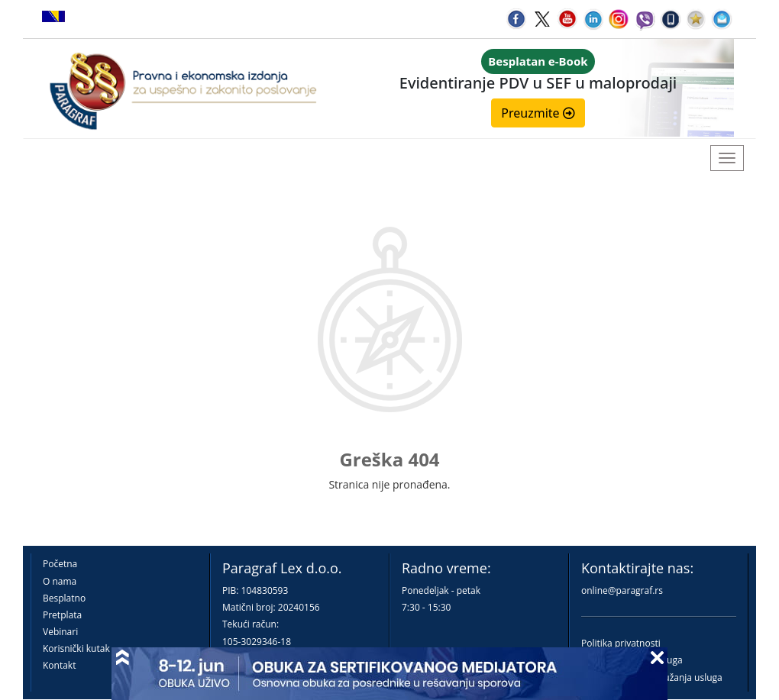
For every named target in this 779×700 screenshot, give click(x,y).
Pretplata (62, 615)
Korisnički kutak (76, 648)
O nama (60, 581)
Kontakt (59, 665)
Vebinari (60, 632)
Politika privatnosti (621, 643)
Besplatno (64, 598)
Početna (60, 564)
